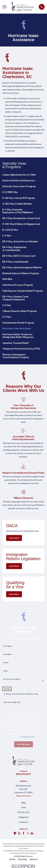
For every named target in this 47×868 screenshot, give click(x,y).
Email (5, 671)
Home (23, 807)
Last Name (8, 654)
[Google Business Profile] (15, 833)
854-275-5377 (23, 774)
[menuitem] (23, 175)
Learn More (14, 538)
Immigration (23, 817)
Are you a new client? (12, 679)
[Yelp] (19, 833)
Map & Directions (23, 796)
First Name (8, 646)
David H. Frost (23, 812)
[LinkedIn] (32, 833)
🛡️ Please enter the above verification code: (21, 694)
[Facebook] (23, 833)
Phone (6, 663)
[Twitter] (28, 833)
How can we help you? (12, 702)
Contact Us (23, 822)
